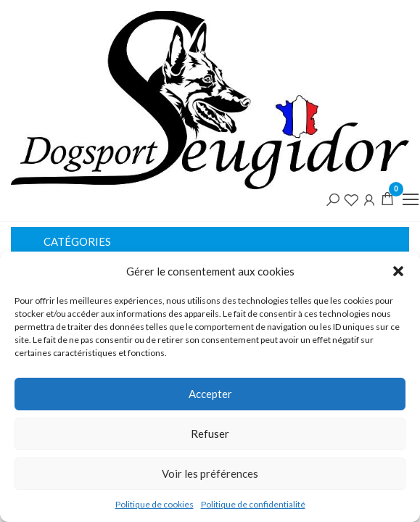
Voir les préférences (210, 473)
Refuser (210, 434)
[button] (398, 271)
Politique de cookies (155, 504)
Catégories (77, 241)
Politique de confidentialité (253, 504)
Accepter (210, 394)
